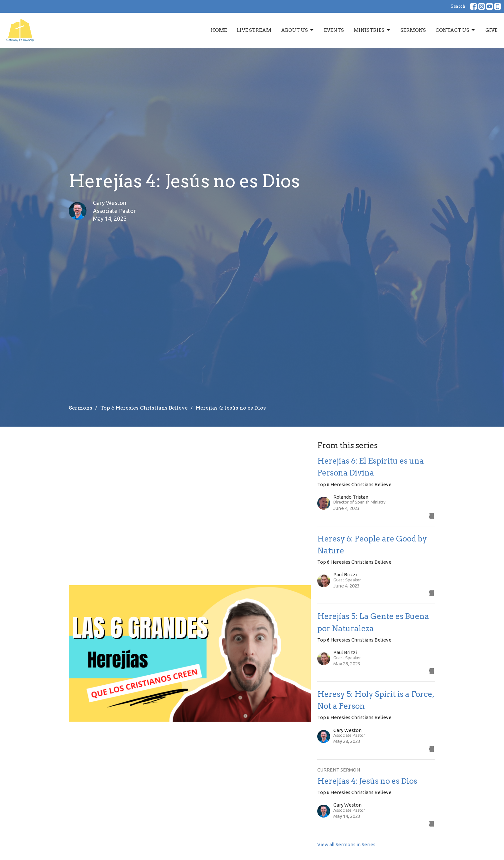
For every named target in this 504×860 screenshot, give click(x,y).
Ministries (372, 30)
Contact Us (456, 30)
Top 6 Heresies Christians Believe (144, 408)
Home (219, 30)
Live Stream (254, 30)
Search (458, 6)
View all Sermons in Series (346, 844)
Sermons (413, 30)
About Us (298, 30)
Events (334, 30)
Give (491, 30)
